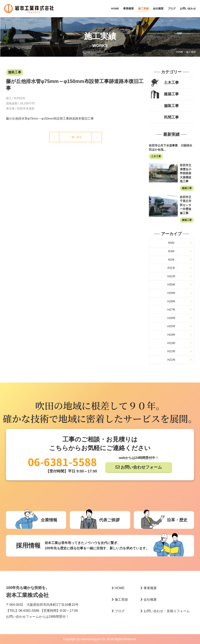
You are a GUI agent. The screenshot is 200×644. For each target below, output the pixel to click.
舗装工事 (171, 106)
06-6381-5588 (62, 462)
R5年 (171, 243)
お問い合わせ (188, 9)
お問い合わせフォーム (141, 467)
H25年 (171, 326)
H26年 (171, 318)
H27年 (171, 310)
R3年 (171, 251)
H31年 (171, 276)
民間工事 (171, 117)
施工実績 (143, 9)
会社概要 (158, 9)
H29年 (171, 293)
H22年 (171, 351)
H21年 (171, 360)
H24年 (171, 335)
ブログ (172, 9)
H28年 (171, 301)
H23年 (171, 343)
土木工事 (171, 83)
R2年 (171, 260)
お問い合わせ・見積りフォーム (165, 611)
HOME (115, 9)
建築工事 (171, 94)
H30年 (171, 285)
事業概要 (129, 9)
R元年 (171, 268)
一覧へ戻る (76, 137)
